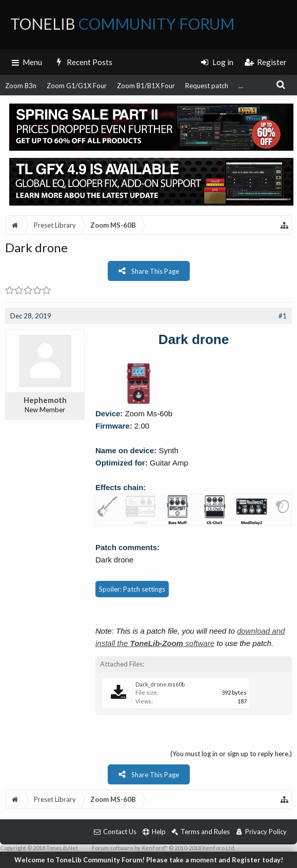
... (241, 86)
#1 (283, 316)
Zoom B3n (21, 86)
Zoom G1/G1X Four (77, 86)
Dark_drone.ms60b (160, 684)
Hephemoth (45, 400)
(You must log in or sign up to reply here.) (231, 754)
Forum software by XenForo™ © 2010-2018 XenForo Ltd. (164, 848)
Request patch (207, 86)
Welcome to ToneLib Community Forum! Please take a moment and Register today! (149, 860)
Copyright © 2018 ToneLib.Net (39, 848)
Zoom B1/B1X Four (146, 86)
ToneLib (122, 24)
